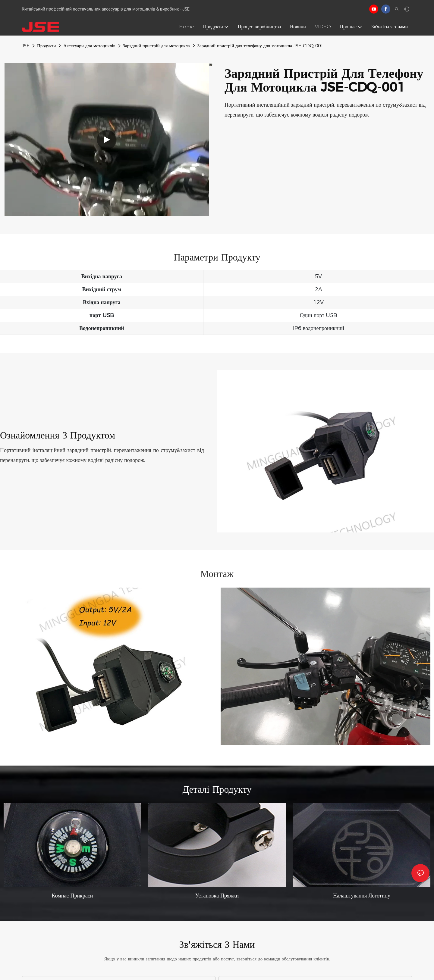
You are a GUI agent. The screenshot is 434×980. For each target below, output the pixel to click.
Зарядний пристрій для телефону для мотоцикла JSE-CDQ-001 (260, 46)
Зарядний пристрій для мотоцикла (156, 46)
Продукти (46, 46)
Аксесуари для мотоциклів (89, 46)
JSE (26, 46)
